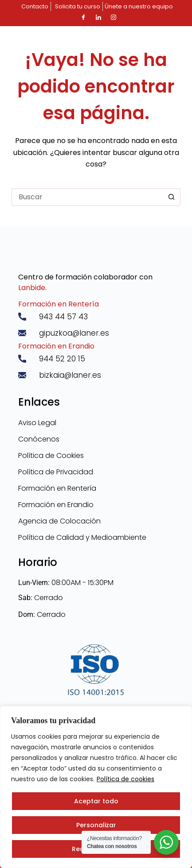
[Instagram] (114, 18)
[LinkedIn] (98, 18)
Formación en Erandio (56, 346)
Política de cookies (125, 779)
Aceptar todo (96, 801)
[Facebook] (83, 18)
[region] (96, 787)
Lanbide (32, 288)
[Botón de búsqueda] (172, 197)
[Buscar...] (87, 197)
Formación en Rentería (59, 304)
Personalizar (96, 825)
